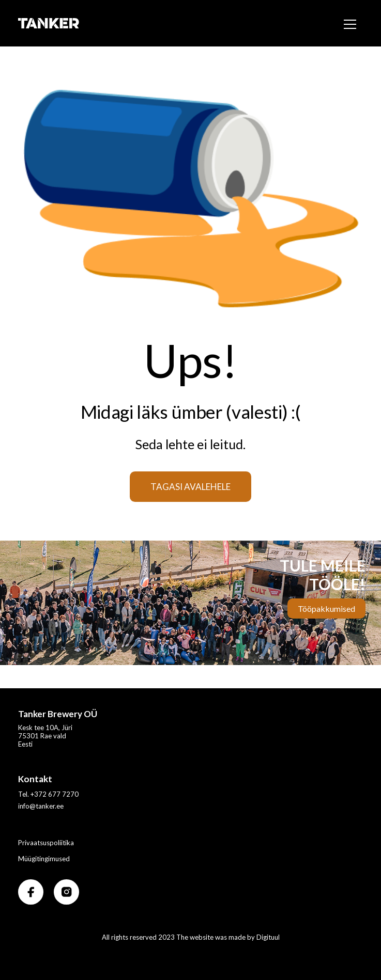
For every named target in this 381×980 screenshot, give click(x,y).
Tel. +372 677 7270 (48, 794)
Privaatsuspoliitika (46, 843)
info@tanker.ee (41, 806)
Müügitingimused (44, 859)
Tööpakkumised (326, 608)
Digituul (268, 937)
